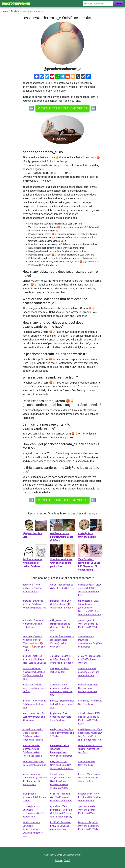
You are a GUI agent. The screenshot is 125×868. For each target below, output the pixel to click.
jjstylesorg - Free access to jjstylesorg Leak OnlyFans (61, 717)
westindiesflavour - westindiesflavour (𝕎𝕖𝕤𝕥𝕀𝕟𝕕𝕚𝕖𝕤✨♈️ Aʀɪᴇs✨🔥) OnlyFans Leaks (34, 643)
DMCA (67, 860)
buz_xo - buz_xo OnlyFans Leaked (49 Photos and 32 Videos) (62, 765)
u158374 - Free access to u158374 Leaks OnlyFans (90, 659)
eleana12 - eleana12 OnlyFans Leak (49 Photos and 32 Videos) (62, 659)
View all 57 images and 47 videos (62, 108)
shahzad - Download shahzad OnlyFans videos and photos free (34, 604)
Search (118, 4)
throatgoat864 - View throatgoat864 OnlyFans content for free (90, 797)
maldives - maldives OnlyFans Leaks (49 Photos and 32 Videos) (62, 604)
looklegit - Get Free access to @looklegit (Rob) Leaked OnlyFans (34, 659)
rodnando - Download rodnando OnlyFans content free (33, 624)
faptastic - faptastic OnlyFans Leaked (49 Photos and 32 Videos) (90, 826)
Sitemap (59, 860)
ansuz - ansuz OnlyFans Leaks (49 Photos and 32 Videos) (35, 717)
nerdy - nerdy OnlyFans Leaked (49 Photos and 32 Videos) (62, 733)
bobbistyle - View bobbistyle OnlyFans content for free (33, 588)
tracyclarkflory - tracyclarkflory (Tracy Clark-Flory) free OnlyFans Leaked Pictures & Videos (61, 781)
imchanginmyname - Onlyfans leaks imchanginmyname (88, 688)
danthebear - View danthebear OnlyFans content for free (89, 672)
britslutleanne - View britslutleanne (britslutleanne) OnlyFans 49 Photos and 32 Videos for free (90, 608)
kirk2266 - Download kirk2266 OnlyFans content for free (61, 826)
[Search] (98, 4)
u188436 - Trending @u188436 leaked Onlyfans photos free (61, 797)
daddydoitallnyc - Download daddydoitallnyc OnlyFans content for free (33, 829)
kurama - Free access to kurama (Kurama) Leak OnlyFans (90, 749)
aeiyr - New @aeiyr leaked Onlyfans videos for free (34, 688)
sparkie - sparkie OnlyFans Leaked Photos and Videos (88, 810)
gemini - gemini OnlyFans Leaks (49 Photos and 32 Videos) (90, 624)
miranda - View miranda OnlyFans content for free (34, 704)
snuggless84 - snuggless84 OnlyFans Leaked (34, 797)
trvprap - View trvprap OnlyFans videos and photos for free (89, 778)
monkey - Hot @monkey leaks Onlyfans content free (62, 704)
